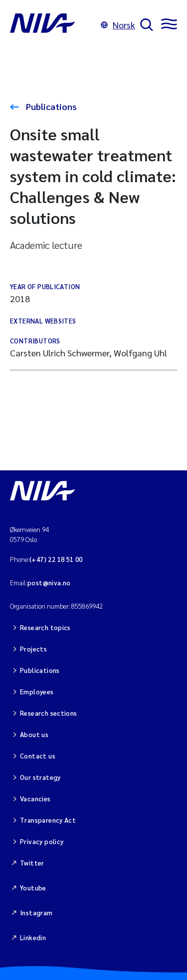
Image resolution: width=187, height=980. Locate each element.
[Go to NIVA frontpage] (53, 25)
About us (34, 734)
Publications (50, 106)
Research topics (45, 627)
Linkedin (33, 937)
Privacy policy (42, 841)
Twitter (32, 863)
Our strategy (40, 777)
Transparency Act (48, 820)
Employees (37, 692)
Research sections (49, 713)
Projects (33, 649)
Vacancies (35, 799)
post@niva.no (49, 583)
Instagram (36, 913)
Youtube (33, 888)
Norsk (118, 25)
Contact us (38, 756)
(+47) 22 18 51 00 (56, 559)
